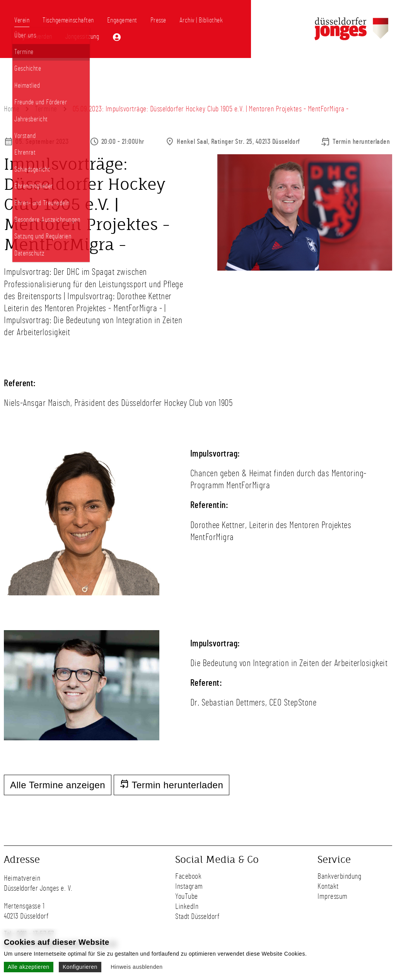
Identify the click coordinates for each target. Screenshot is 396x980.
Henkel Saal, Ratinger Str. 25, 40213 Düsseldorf (238, 142)
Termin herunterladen (361, 142)
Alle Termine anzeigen (58, 785)
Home (12, 109)
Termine (46, 109)
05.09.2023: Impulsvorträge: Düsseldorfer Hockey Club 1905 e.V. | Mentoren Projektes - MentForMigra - (211, 109)
